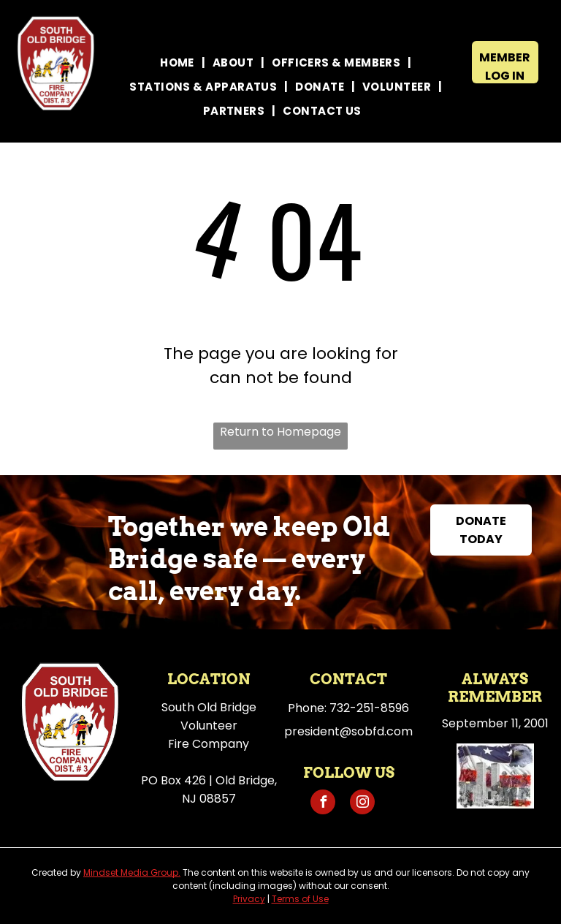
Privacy (249, 899)
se (324, 899)
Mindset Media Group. (132, 872)
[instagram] (362, 804)
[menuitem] (179, 63)
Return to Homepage (280, 432)
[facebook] (323, 804)
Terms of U (295, 899)
